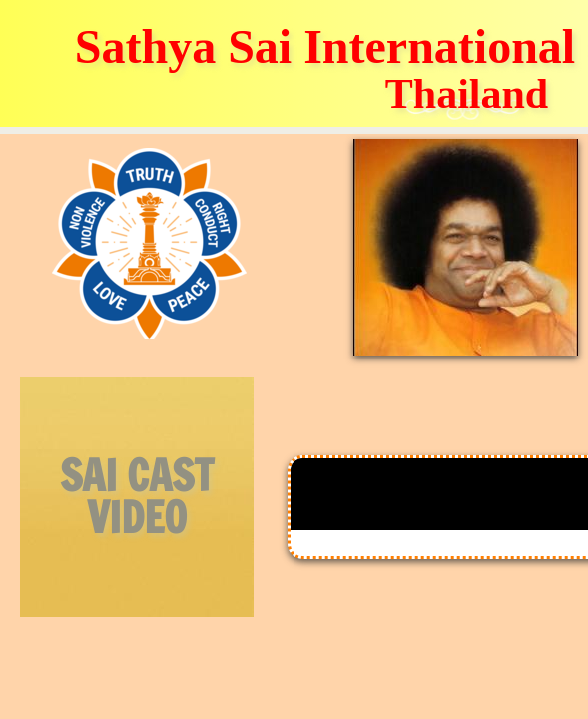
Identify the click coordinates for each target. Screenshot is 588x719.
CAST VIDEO (150, 496)
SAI (88, 475)
